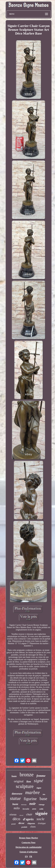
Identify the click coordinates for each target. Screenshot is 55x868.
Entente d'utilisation (29, 852)
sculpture (25, 786)
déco (16, 819)
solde (41, 809)
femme (41, 776)
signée (41, 813)
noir (32, 804)
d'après (28, 819)
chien (33, 827)
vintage (42, 805)
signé (38, 781)
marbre (32, 792)
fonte (14, 776)
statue (15, 798)
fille (44, 794)
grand (13, 824)
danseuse (17, 794)
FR (31, 857)
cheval (21, 815)
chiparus (31, 823)
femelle (26, 809)
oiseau (13, 814)
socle (40, 819)
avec (34, 809)
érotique (42, 823)
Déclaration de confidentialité (29, 847)
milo (17, 808)
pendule (24, 827)
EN (26, 857)
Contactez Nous (29, 843)
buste (15, 804)
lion (29, 781)
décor (21, 823)
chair (29, 814)
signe (39, 788)
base (43, 799)
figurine (30, 799)
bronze (27, 775)
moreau (24, 805)
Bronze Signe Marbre (29, 838)
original (19, 781)
